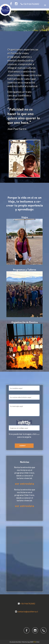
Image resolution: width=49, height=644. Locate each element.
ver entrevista (24, 484)
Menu (45, 5)
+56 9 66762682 (30, 4)
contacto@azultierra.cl (28, 611)
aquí (38, 434)
